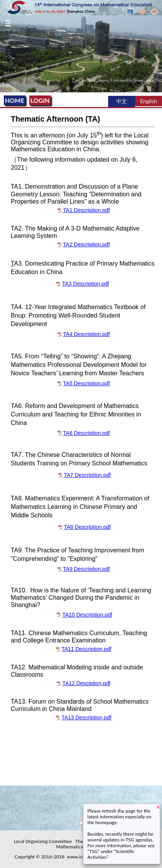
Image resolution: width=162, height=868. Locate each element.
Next (159, 54)
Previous (3, 54)
